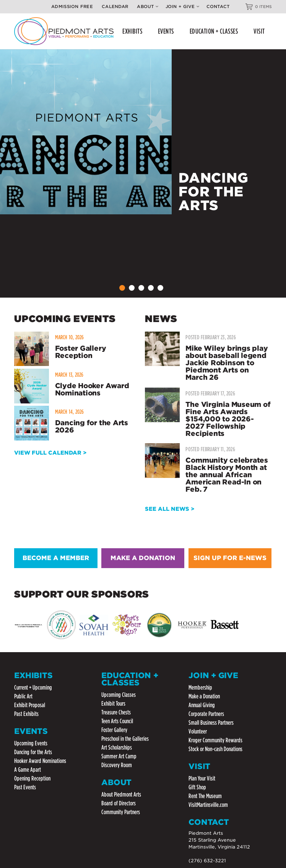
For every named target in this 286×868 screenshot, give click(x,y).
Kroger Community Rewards (215, 740)
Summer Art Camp (119, 756)
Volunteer (198, 731)
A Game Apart (28, 770)
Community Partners (121, 812)
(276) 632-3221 (207, 861)
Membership (200, 687)
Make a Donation (204, 696)
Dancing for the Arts (33, 752)
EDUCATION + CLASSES (214, 31)
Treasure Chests (116, 712)
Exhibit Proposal (30, 705)
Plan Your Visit (202, 778)
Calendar (115, 6)
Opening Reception (32, 778)
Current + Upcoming (33, 687)
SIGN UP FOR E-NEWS (230, 558)
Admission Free (72, 6)
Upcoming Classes (119, 695)
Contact (218, 6)
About (147, 6)
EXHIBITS (132, 31)
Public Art (23, 696)
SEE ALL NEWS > (170, 509)
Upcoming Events (31, 743)
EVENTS (166, 31)
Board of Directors (119, 803)
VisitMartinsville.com (208, 805)
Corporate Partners (206, 714)
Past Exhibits (26, 714)
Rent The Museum (205, 796)
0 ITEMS (263, 6)
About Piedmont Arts (121, 794)
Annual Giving (202, 705)
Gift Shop (197, 787)
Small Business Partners (211, 723)
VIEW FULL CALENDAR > (50, 453)
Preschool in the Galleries (125, 739)
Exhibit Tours (113, 704)
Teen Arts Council (117, 721)
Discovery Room (117, 765)
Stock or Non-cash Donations (215, 749)
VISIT (259, 31)
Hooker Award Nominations (40, 761)
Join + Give (182, 6)
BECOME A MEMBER (56, 558)
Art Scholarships (117, 747)
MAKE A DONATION (143, 558)
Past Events (25, 787)
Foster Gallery (114, 730)
